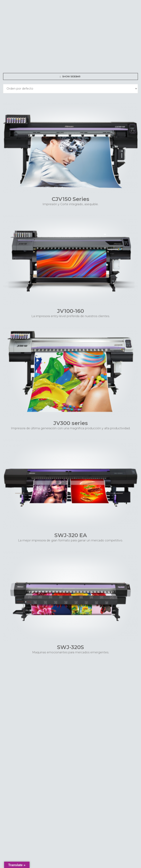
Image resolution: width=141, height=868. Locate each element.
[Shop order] (70, 89)
